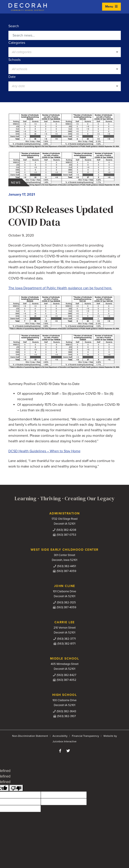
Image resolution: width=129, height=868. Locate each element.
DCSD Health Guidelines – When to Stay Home (44, 451)
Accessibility (60, 736)
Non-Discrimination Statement (30, 736)
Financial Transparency (85, 736)
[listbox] (65, 52)
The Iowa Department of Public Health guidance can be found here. (60, 288)
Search (14, 26)
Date (12, 77)
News (16, 183)
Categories (17, 43)
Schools (14, 60)
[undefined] (16, 788)
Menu (111, 7)
